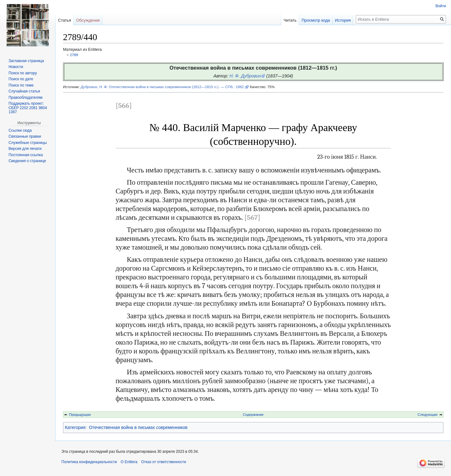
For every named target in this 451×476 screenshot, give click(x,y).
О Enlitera (129, 462)
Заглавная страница (26, 61)
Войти (441, 6)
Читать (290, 20)
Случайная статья (24, 91)
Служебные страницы (28, 143)
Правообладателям (25, 98)
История (343, 20)
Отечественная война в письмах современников (138, 427)
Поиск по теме (21, 85)
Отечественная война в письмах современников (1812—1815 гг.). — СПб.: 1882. (163, 87)
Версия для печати (25, 149)
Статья (65, 20)
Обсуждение (88, 20)
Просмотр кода (316, 20)
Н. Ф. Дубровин (245, 76)
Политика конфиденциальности (89, 462)
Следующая (427, 415)
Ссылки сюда (20, 130)
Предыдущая (80, 415)
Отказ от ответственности (163, 462)
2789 (74, 55)
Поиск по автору (23, 73)
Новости (16, 67)
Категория (75, 427)
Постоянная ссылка (26, 155)
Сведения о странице (27, 161)
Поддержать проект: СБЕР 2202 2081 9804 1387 (28, 108)
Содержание (253, 415)
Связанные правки (25, 136)
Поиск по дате (21, 79)
